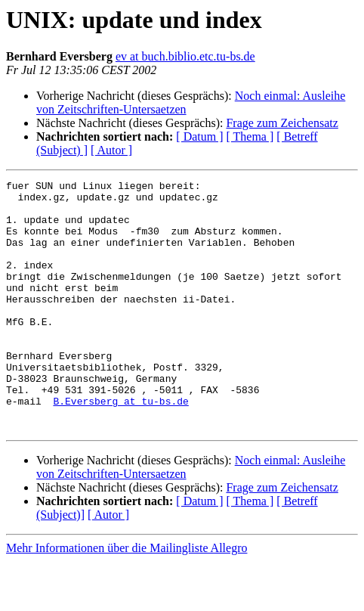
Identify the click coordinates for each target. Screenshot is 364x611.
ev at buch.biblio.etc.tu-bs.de (185, 56)
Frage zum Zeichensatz (282, 123)
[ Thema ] (250, 136)
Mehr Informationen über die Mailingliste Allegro (126, 598)
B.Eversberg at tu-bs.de (120, 446)
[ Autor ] (111, 150)
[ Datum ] (199, 136)
